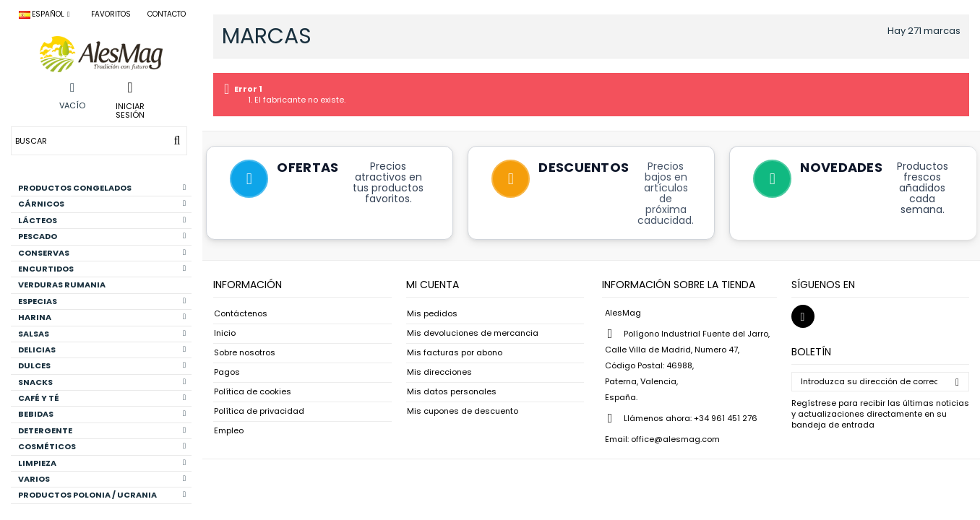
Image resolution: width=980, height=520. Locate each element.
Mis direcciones (439, 372)
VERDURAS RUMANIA (62, 285)
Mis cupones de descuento (463, 411)
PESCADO (102, 236)
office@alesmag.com (675, 439)
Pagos (227, 372)
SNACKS (102, 382)
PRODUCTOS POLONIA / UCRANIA (102, 495)
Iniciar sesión (130, 110)
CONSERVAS (102, 253)
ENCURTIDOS (102, 269)
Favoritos (111, 14)
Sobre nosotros (245, 353)
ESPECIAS (102, 301)
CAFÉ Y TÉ (102, 398)
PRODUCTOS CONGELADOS (102, 188)
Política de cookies (253, 392)
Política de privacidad (259, 411)
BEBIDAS (102, 414)
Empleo (229, 431)
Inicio (225, 333)
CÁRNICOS (102, 204)
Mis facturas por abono (455, 353)
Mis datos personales (452, 392)
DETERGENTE (102, 430)
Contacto (167, 14)
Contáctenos (241, 314)
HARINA (102, 317)
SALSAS (102, 334)
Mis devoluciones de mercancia (473, 333)
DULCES (102, 365)
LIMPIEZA (102, 463)
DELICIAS (102, 350)
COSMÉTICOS (102, 446)
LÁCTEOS (102, 220)
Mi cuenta (433, 285)
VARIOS (102, 479)
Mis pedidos (432, 314)
